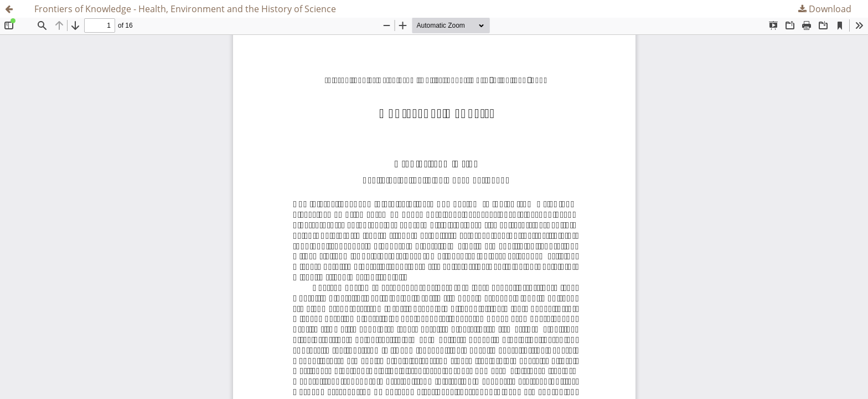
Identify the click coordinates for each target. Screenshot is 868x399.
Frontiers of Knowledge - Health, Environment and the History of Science (185, 9)
